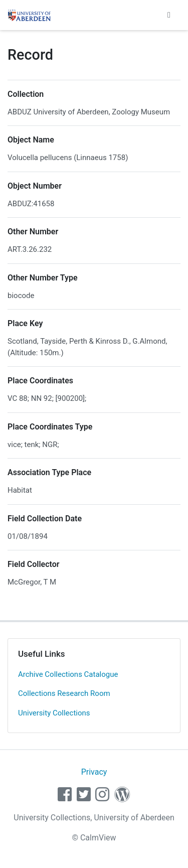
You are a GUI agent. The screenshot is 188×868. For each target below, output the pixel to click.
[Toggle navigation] (169, 15)
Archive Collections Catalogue (68, 674)
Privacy (94, 772)
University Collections (54, 713)
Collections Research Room (64, 693)
